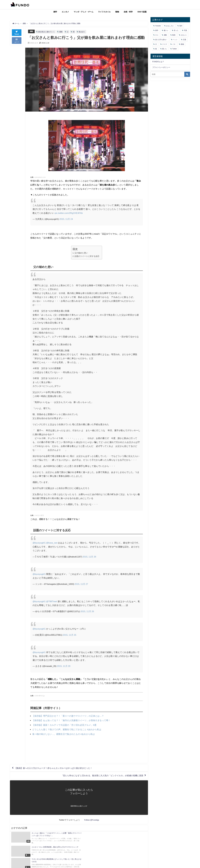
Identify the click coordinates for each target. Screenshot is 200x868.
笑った (176, 30)
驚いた (165, 49)
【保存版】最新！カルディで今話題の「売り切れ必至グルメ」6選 (64, 725)
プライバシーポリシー (161, 67)
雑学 (55, 12)
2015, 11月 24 (66, 219)
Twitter (175, 49)
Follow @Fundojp (92, 820)
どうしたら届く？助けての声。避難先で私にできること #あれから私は (67, 729)
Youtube (158, 26)
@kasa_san (52, 543)
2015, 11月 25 (70, 635)
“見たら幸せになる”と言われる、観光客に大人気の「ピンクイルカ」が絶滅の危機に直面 (103, 775)
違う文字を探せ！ (161, 40)
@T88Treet (52, 601)
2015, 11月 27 (81, 584)
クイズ (165, 44)
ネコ (157, 35)
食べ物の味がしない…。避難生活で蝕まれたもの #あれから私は (63, 734)
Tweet (17, 32)
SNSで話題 (142, 12)
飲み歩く (82, 32)
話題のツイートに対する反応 (87, 256)
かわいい (184, 35)
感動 (31, 31)
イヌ (174, 44)
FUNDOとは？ (158, 62)
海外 (181, 26)
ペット (175, 40)
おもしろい (170, 26)
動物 (117, 12)
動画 (174, 35)
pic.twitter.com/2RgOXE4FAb (69, 213)
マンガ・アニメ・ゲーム (84, 12)
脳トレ (166, 30)
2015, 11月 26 (89, 557)
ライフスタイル (104, 12)
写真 (185, 30)
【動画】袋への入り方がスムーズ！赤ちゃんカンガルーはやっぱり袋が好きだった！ (53, 768)
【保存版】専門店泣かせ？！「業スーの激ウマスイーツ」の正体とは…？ (68, 716)
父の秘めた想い (81, 253)
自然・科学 (128, 12)
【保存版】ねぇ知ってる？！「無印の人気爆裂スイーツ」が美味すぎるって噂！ (71, 720)
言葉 (185, 40)
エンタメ (65, 12)
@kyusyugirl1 (39, 543)
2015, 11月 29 (64, 666)
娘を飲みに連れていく (47, 32)
